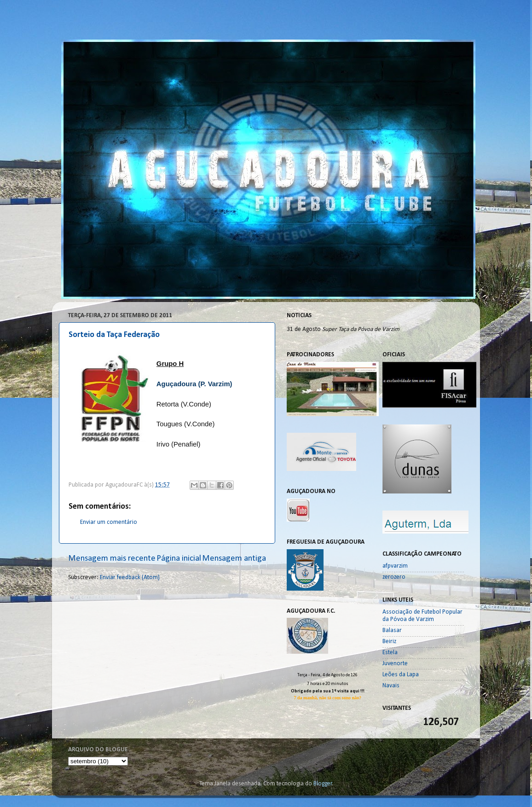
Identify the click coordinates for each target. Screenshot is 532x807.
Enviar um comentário (109, 522)
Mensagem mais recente (112, 559)
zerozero (394, 577)
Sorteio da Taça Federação (114, 335)
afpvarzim (395, 566)
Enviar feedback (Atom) (130, 578)
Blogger (323, 784)
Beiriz (389, 642)
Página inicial (179, 559)
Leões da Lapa (401, 675)
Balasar (392, 630)
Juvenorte (395, 664)
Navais (391, 686)
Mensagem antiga (234, 559)
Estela (390, 653)
